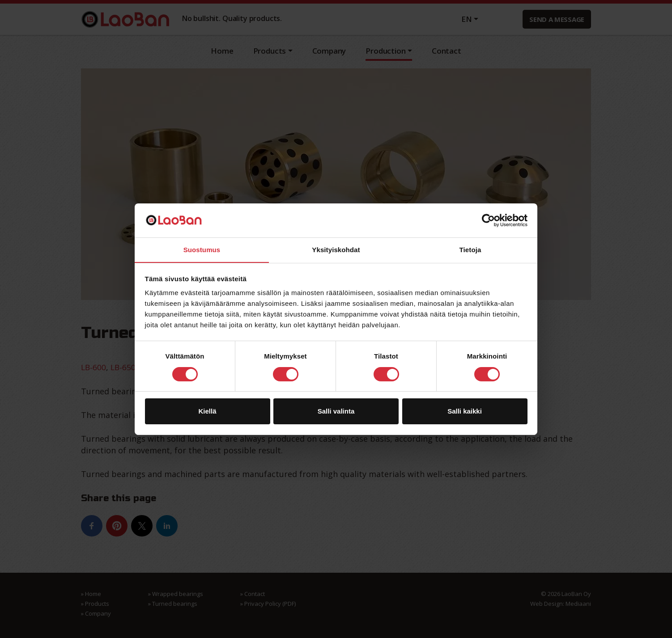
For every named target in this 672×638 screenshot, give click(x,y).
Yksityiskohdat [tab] (336, 250)
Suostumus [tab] (202, 250)
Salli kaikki (465, 412)
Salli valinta (336, 412)
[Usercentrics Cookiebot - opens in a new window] (488, 220)
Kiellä (207, 412)
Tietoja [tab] (470, 250)
